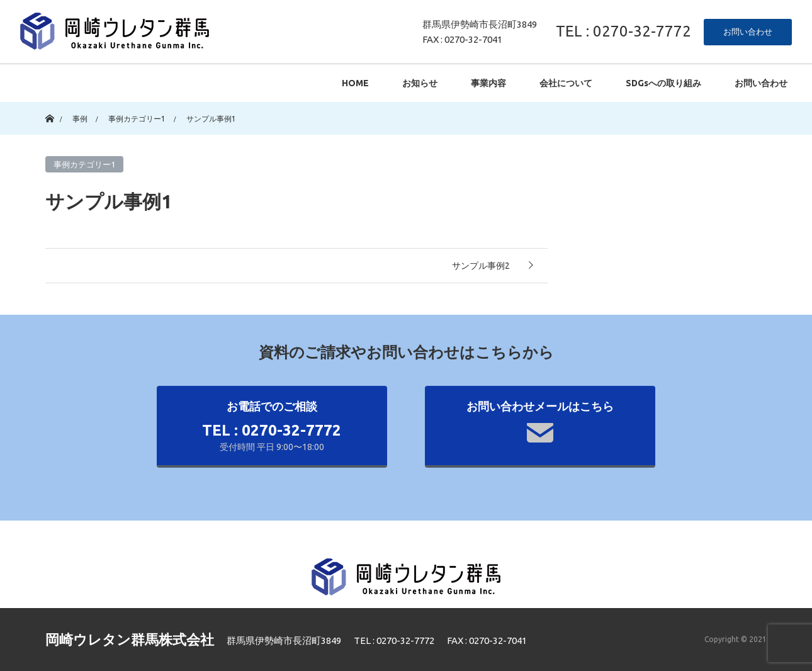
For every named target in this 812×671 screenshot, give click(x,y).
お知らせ (420, 83)
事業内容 (488, 83)
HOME (355, 83)
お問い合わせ (748, 31)
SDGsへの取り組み (663, 83)
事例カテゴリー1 (84, 164)
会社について (566, 83)
